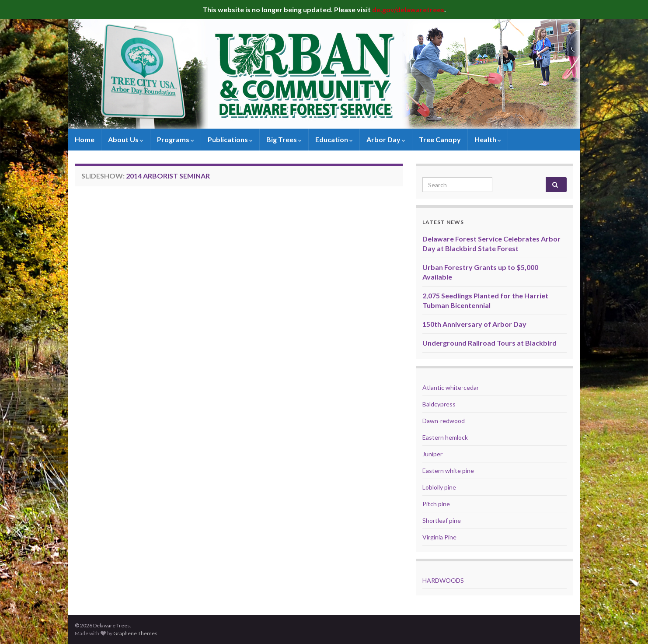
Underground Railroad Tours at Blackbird (489, 343)
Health (488, 139)
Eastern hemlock (445, 437)
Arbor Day (386, 139)
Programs (176, 139)
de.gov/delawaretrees (408, 9)
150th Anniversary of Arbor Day (474, 324)
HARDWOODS (443, 580)
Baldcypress (439, 404)
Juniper (432, 454)
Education (334, 139)
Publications (230, 139)
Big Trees (284, 139)
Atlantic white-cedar (451, 387)
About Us (126, 139)
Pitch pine (436, 504)
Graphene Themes (135, 633)
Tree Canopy (440, 139)
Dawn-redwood (444, 421)
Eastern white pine (448, 471)
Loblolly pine (439, 487)
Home (85, 139)
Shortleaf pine (442, 520)
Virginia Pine (439, 537)
